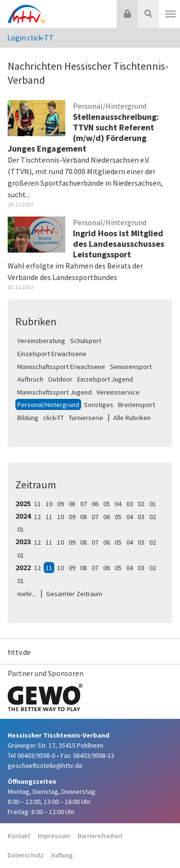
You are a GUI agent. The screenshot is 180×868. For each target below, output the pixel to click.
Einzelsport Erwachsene (52, 354)
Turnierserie (86, 418)
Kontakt (19, 836)
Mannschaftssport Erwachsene (61, 367)
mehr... (27, 594)
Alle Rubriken (132, 418)
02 (141, 504)
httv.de (19, 652)
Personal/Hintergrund (48, 405)
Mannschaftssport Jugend (54, 392)
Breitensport (137, 405)
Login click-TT (30, 38)
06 (95, 504)
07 (84, 504)
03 (130, 504)
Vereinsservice (118, 392)
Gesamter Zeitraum (74, 594)
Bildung (28, 418)
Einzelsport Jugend (105, 379)
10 (49, 504)
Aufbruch (30, 379)
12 (37, 517)
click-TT (54, 418)
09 (60, 504)
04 (118, 504)
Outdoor (60, 379)
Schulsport (86, 341)
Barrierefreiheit (100, 836)
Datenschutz (26, 855)
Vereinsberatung (41, 341)
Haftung (62, 855)
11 (37, 504)
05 (107, 504)
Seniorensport (131, 367)
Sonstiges (99, 405)
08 (72, 504)
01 (153, 504)
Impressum (54, 836)
